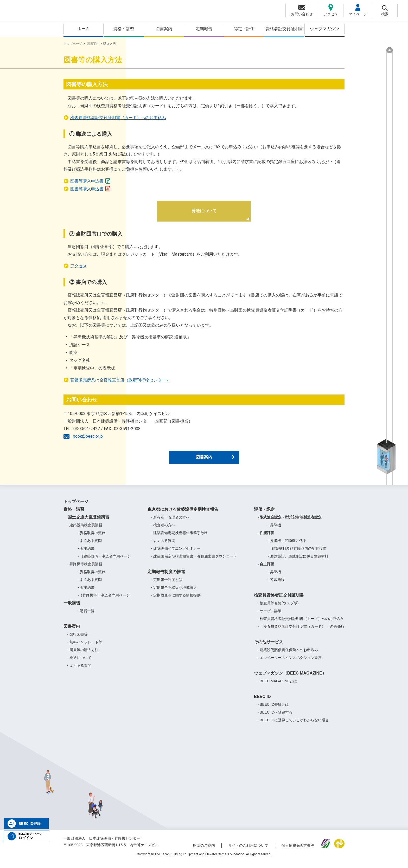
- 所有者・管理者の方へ (171, 522)
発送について (204, 211)
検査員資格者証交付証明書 (279, 600)
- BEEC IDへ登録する (275, 717)
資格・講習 (124, 29)
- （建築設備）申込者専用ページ (104, 561)
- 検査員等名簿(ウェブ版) (278, 608)
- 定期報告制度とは (167, 585)
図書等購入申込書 (90, 180)
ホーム (84, 29)
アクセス (79, 266)
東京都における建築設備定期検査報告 (183, 514)
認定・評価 (244, 29)
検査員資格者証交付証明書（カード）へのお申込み (118, 118)
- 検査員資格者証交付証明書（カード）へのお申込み (301, 624)
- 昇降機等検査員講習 (85, 569)
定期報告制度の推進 (166, 577)
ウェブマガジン (324, 29)
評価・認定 (264, 514)
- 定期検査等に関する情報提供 (176, 600)
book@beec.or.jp (88, 436)
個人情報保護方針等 (298, 851)
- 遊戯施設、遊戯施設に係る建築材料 (298, 561)
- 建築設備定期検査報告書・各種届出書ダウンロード (194, 561)
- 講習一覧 (86, 616)
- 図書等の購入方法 (83, 655)
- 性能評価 (266, 538)
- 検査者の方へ (163, 530)
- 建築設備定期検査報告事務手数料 (180, 538)
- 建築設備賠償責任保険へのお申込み (288, 655)
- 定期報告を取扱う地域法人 (174, 592)
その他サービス (269, 647)
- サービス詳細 (270, 616)
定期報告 (204, 29)
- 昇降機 (275, 530)
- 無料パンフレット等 (85, 647)
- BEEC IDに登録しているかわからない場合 (293, 725)
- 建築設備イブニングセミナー (176, 553)
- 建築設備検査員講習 (85, 530)
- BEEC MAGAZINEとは (277, 686)
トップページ (73, 44)
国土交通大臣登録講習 (86, 522)
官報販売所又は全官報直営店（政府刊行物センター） (120, 380)
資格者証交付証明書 (284, 29)
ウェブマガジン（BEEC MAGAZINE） (290, 678)
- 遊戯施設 (276, 585)
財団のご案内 (204, 851)
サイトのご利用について (248, 851)
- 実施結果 (86, 553)
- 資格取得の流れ (91, 538)
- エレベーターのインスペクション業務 (290, 663)
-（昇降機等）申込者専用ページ (104, 600)
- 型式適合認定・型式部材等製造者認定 (290, 522)
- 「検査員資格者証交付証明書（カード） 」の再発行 (301, 631)
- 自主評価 (266, 569)
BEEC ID (262, 701)
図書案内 (164, 29)
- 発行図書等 (77, 639)
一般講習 (72, 608)
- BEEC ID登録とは (273, 709)
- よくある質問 (90, 546)
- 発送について (79, 663)
